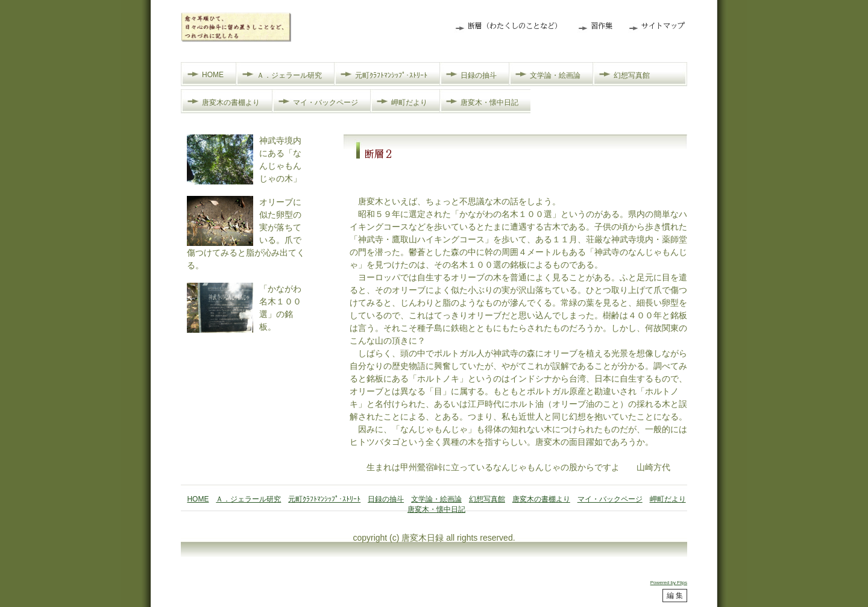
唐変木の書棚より (231, 102)
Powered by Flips (669, 583)
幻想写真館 (632, 75)
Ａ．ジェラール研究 (289, 75)
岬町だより (409, 102)
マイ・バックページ (325, 102)
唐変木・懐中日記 (489, 102)
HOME (213, 75)
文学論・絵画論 (555, 75)
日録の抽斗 (479, 75)
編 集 (675, 596)
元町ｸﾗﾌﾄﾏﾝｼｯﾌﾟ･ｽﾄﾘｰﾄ (391, 75)
